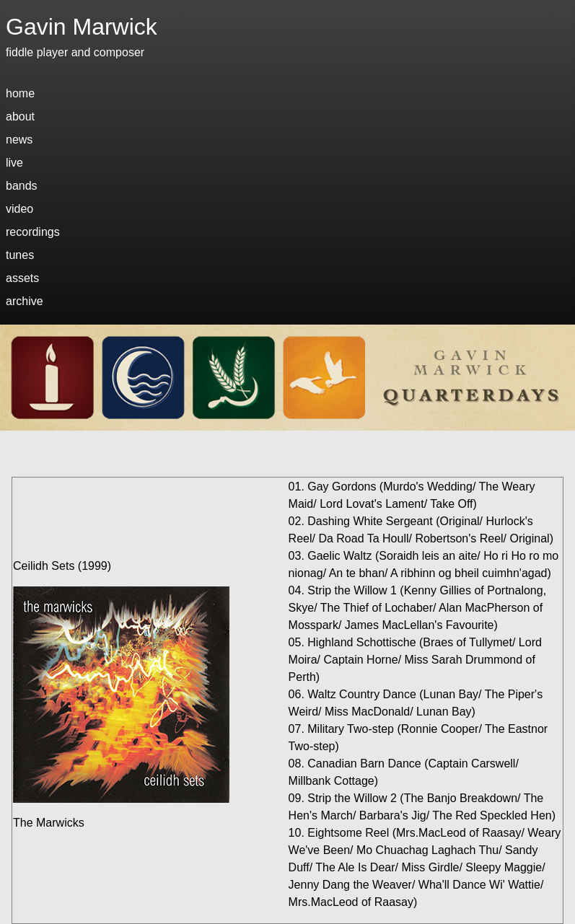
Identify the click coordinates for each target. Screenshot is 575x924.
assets (22, 278)
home (20, 93)
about (20, 116)
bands (22, 186)
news (19, 140)
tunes (20, 255)
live (14, 163)
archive (25, 301)
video (19, 209)
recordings (33, 232)
